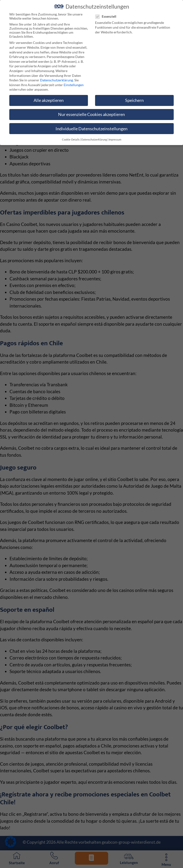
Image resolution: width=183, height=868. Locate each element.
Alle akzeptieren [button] (49, 97)
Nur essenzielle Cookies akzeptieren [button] (91, 111)
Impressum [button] (115, 136)
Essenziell (108, 13)
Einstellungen (74, 81)
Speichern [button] (134, 97)
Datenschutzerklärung (56, 76)
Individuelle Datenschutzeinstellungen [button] (91, 125)
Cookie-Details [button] (71, 136)
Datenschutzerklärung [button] (94, 136)
